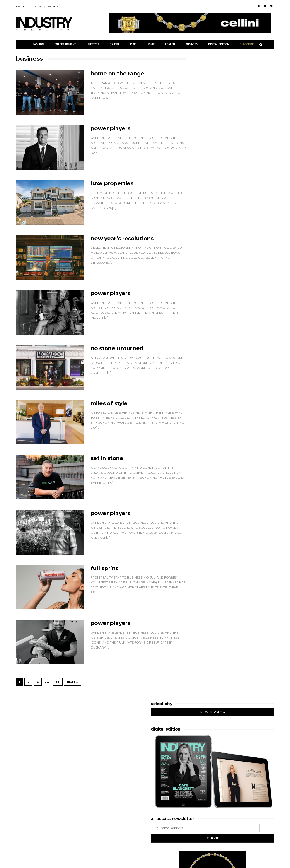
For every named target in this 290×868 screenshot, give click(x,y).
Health (170, 44)
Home (151, 44)
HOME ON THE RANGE (117, 74)
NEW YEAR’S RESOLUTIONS (122, 238)
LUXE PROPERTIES (112, 183)
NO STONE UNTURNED (117, 348)
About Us (22, 6)
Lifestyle (93, 44)
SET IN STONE (107, 458)
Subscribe (247, 44)
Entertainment (65, 44)
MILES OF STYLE (109, 403)
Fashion (38, 44)
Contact (37, 6)
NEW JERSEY (213, 712)
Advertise (52, 6)
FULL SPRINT (104, 568)
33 (58, 682)
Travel (115, 44)
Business (191, 44)
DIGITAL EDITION (219, 44)
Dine (133, 44)
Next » (72, 682)
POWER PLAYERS (110, 128)
